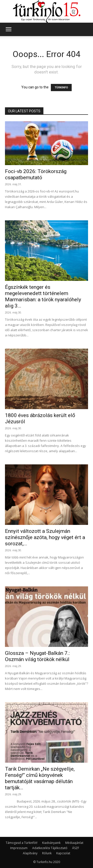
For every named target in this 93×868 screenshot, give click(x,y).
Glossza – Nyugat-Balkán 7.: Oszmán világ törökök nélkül (37, 656)
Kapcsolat (63, 853)
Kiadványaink (51, 843)
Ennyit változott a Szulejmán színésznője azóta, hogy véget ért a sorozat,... (45, 537)
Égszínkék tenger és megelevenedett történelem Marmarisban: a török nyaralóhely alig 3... (43, 296)
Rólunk (47, 853)
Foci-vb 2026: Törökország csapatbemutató (36, 174)
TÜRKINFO (61, 88)
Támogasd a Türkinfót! (22, 843)
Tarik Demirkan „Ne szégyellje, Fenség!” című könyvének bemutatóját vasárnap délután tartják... (40, 778)
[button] (8, 29)
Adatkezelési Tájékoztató (50, 848)
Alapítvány (30, 853)
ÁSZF (76, 848)
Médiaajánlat (74, 843)
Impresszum (19, 848)
